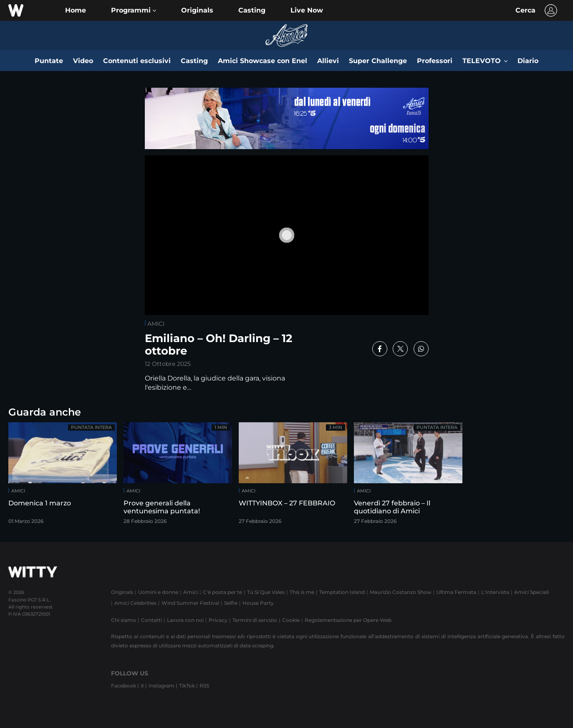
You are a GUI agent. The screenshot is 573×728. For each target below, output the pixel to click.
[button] (134, 10)
